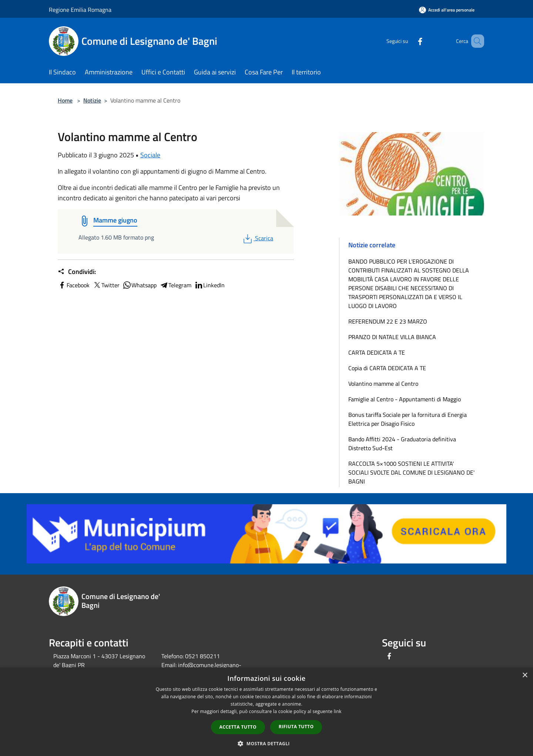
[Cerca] (475, 41)
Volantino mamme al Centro (383, 384)
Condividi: (77, 272)
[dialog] (266, 712)
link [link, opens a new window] (338, 711)
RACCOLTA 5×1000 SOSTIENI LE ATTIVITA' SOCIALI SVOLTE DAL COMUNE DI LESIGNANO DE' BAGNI (411, 472)
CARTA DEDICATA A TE (377, 352)
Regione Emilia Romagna (80, 10)
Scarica (257, 238)
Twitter (106, 285)
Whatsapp (140, 285)
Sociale (150, 155)
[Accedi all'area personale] (447, 10)
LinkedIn (209, 285)
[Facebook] (409, 41)
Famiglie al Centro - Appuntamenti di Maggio (405, 399)
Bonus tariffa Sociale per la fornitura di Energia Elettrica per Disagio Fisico (408, 419)
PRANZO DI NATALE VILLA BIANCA (392, 337)
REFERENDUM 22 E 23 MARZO (388, 321)
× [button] (525, 675)
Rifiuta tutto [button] (296, 727)
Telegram (175, 285)
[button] (266, 743)
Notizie (92, 100)
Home (65, 100)
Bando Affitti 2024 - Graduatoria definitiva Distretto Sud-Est (402, 444)
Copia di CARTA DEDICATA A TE (387, 368)
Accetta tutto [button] (238, 727)
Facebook (74, 285)
